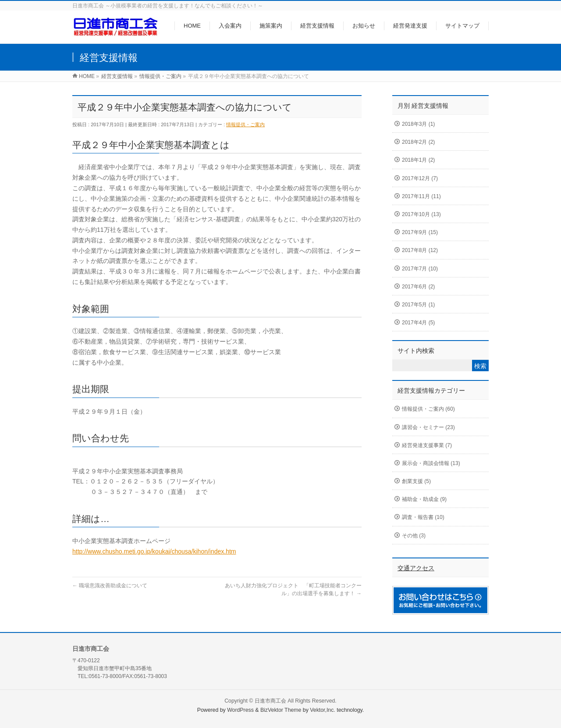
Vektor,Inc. (323, 710)
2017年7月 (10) (420, 269)
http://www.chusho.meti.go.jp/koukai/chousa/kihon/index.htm (154, 551)
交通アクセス (416, 568)
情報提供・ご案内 (245, 124)
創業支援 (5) (416, 481)
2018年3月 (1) (418, 124)
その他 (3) (414, 536)
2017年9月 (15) (420, 232)
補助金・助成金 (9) (424, 499)
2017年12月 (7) (420, 178)
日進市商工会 (270, 701)
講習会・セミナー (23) (428, 427)
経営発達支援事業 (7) (427, 445)
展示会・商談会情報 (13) (431, 463)
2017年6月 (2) (418, 287)
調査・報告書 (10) (423, 517)
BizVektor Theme (281, 710)
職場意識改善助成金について (110, 586)
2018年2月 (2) (418, 142)
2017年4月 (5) (418, 323)
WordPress (240, 710)
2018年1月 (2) (418, 160)
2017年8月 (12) (420, 250)
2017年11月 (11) (421, 196)
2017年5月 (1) (418, 305)
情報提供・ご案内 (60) (428, 409)
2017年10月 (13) (421, 214)
